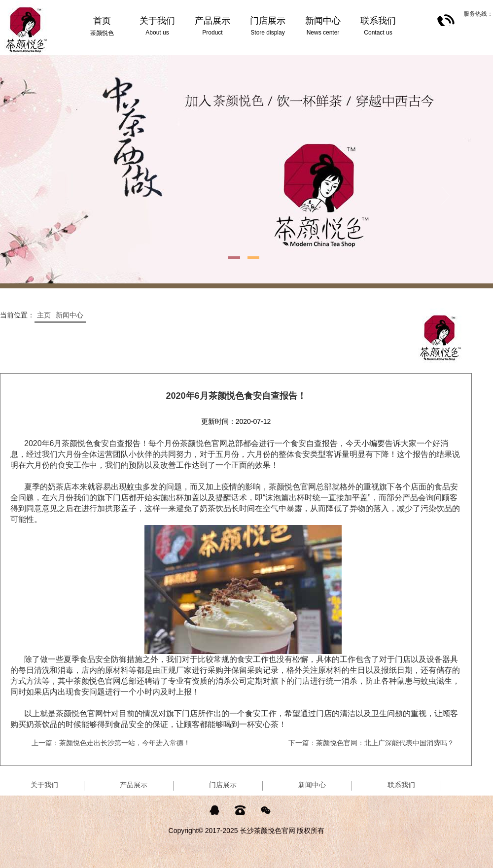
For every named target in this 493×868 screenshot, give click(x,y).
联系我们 (401, 785)
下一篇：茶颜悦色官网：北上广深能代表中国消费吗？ (371, 743)
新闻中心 (70, 315)
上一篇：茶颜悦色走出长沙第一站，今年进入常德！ (111, 743)
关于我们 (44, 785)
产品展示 (134, 785)
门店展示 (223, 785)
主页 (44, 315)
